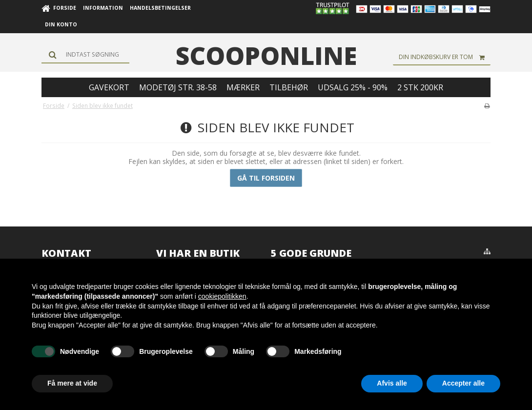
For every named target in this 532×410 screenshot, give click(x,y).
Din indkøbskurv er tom (445, 57)
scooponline (266, 56)
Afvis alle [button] (392, 383)
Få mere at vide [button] (72, 383)
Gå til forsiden (266, 178)
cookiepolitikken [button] (222, 296)
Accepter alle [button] (463, 383)
